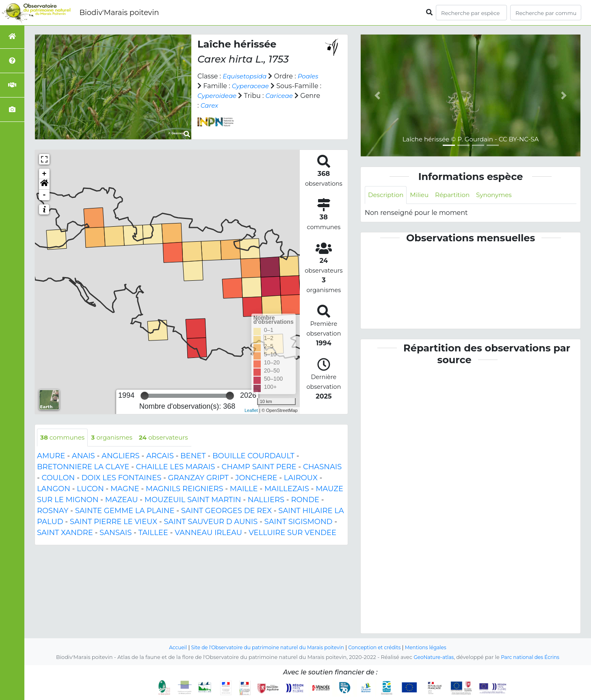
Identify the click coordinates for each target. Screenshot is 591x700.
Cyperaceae (275, 86)
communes (64, 438)
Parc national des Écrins (531, 657)
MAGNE (125, 490)
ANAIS (83, 457)
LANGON (54, 490)
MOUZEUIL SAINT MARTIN (193, 501)
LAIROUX (301, 479)
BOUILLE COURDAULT (253, 457)
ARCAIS (160, 457)
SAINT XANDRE (65, 533)
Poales (208, 86)
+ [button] (44, 174)
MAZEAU (122, 501)
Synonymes (501, 195)
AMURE (51, 457)
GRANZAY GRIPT (198, 479)
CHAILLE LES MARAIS (176, 468)
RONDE (305, 501)
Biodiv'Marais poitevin (119, 13)
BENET (193, 457)
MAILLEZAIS (287, 490)
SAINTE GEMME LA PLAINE (125, 511)
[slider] (145, 396)
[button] (44, 184)
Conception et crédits (378, 647)
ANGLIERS (121, 457)
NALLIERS (266, 501)
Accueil (170, 647)
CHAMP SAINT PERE (259, 468)
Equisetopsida (246, 76)
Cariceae (212, 105)
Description (387, 195)
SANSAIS (116, 533)
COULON (58, 479)
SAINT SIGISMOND (299, 522)
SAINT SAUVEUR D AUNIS (211, 522)
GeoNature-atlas (432, 657)
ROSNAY (53, 511)
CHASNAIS (322, 468)
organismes (116, 438)
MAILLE (244, 490)
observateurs (170, 438)
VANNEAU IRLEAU (208, 533)
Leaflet (251, 410)
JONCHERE (256, 479)
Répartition (457, 195)
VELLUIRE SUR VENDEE (292, 533)
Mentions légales (433, 647)
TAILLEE (153, 533)
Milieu (422, 195)
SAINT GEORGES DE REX (226, 511)
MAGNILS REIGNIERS (185, 490)
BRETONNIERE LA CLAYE (83, 468)
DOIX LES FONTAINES (121, 479)
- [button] (44, 195)
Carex (268, 105)
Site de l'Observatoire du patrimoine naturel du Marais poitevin (265, 647)
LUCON (90, 490)
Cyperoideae (247, 96)
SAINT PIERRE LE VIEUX (114, 522)
